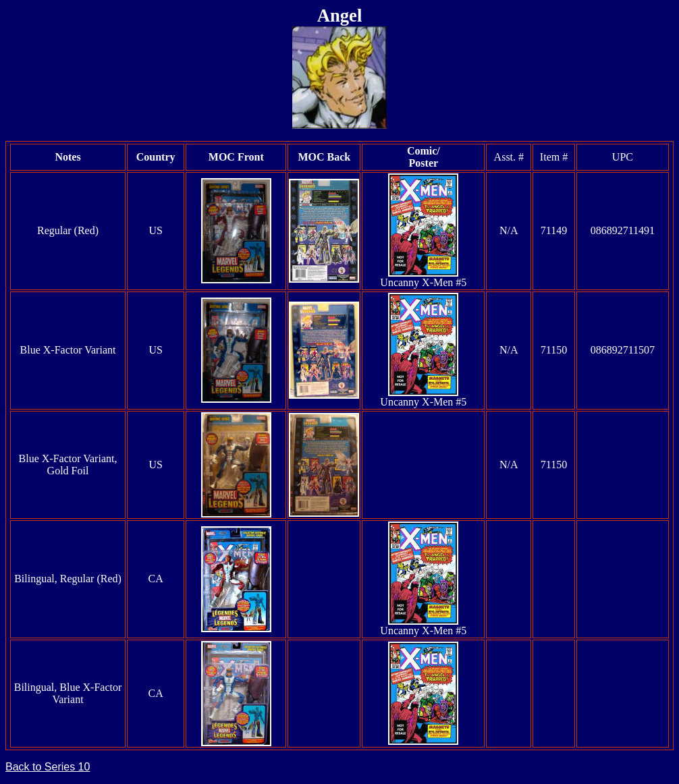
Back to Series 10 (48, 767)
